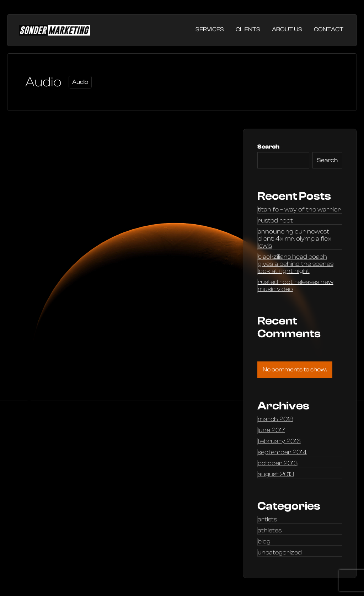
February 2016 (279, 441)
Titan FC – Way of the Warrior (299, 210)
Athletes (270, 531)
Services (210, 29)
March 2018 (275, 419)
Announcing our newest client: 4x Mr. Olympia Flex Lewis (295, 239)
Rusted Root (275, 221)
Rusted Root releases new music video (296, 286)
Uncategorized (280, 553)
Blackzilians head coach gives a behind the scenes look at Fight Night (296, 264)
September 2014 (282, 452)
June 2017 (271, 430)
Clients (248, 29)
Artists (267, 520)
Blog (264, 542)
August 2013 (276, 474)
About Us (287, 29)
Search (268, 147)
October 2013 (278, 463)
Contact (329, 29)
